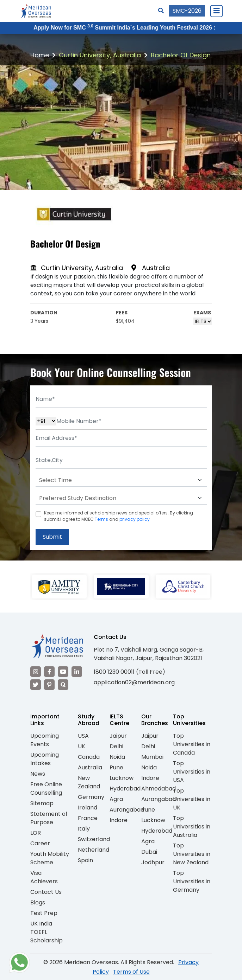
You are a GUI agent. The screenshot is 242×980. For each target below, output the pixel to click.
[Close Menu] (216, 11)
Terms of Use (131, 972)
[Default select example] (121, 480)
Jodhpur (153, 862)
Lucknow (122, 778)
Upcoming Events (45, 740)
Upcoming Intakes (45, 759)
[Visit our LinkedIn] (77, 672)
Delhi (116, 746)
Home (40, 55)
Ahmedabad (159, 789)
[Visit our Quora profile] (63, 685)
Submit (52, 537)
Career (40, 843)
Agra (116, 799)
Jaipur (118, 736)
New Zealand (89, 782)
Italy (84, 829)
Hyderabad (125, 789)
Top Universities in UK (192, 799)
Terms (101, 519)
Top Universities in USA (192, 772)
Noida (117, 757)
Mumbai (152, 757)
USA (83, 736)
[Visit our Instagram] (36, 672)
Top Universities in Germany (192, 881)
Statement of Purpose (49, 818)
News (38, 774)
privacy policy (135, 519)
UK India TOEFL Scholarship (46, 932)
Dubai (149, 852)
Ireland (88, 808)
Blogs (38, 902)
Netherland (94, 850)
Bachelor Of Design (181, 55)
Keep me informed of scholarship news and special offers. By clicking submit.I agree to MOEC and (119, 516)
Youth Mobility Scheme (50, 858)
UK (82, 746)
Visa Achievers (44, 877)
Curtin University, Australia (100, 55)
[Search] (161, 11)
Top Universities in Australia (192, 827)
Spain (85, 860)
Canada (89, 757)
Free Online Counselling (46, 789)
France (88, 818)
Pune (116, 767)
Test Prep (44, 913)
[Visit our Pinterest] (49, 685)
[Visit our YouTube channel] (63, 672)
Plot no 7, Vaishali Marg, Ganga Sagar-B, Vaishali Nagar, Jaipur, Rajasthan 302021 (149, 654)
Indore (119, 820)
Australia (90, 767)
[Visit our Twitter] (36, 685)
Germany (91, 797)
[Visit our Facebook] (49, 672)
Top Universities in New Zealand (192, 854)
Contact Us (46, 892)
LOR (36, 833)
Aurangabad (127, 810)
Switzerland (94, 839)
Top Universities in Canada (192, 744)
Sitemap (42, 803)
